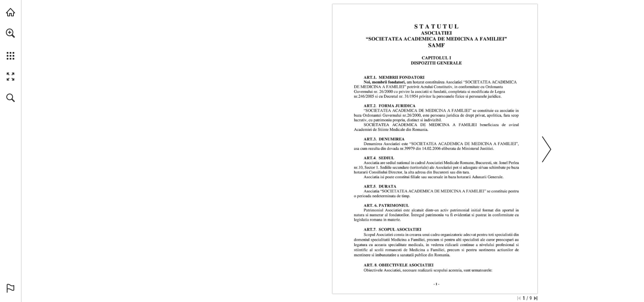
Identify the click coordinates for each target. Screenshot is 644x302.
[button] (10, 33)
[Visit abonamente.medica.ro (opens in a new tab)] (10, 12)
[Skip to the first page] (519, 298)
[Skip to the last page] (536, 298)
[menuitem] (10, 44)
